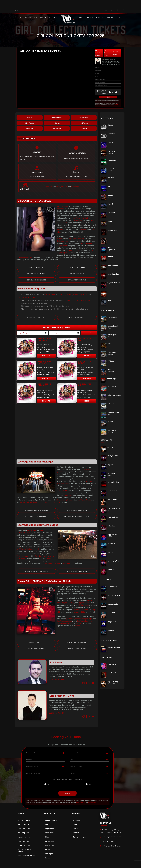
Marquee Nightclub (111, 241)
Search (89, 326)
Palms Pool (112, 397)
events (78, 618)
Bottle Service (57, 110)
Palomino (111, 519)
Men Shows (50, 838)
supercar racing (84, 596)
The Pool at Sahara (112, 424)
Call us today (84, 598)
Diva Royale (112, 665)
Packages (49, 179)
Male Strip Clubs (24, 826)
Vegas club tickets (64, 616)
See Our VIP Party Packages (77, 642)
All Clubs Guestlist (115, 45)
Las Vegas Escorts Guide (36, 260)
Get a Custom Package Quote (77, 503)
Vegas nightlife (80, 605)
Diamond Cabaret (111, 467)
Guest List (30, 110)
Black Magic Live (114, 588)
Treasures (111, 562)
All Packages (84, 110)
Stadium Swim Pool (113, 406)
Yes (112, 85)
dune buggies (50, 495)
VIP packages (50, 287)
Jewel (110, 214)
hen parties (32, 523)
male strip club (68, 556)
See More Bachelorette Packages (36, 564)
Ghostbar (111, 197)
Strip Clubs (30, 121)
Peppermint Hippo (112, 528)
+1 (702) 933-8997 (109, 834)
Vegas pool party (23, 549)
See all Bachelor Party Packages (36, 503)
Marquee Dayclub (111, 363)
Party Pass (112, 126)
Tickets (82, 10)
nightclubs (75, 179)
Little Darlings (113, 510)
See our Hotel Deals (77, 266)
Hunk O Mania (113, 605)
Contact (76, 817)
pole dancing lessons (53, 556)
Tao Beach (112, 414)
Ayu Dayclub (112, 310)
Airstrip (110, 440)
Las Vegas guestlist (65, 614)
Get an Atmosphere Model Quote (36, 509)
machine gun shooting (66, 596)
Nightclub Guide (24, 813)
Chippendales (113, 597)
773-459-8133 (56, 706)
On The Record (113, 258)
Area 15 (110, 135)
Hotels (20, 10)
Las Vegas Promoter (85, 614)
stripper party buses (64, 492)
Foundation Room (112, 189)
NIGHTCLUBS (39, 10)
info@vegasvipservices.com (112, 839)
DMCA (75, 822)
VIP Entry (84, 121)
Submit (108, 90)
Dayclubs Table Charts (26, 849)
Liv (108, 232)
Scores (110, 545)
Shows (48, 830)
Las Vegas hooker (26, 250)
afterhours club (74, 243)
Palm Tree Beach (114, 388)
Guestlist (90, 10)
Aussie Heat (112, 579)
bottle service (63, 233)
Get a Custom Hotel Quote (36, 273)
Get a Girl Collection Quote (77, 260)
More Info (46, 348)
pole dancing (77, 213)
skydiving (91, 593)
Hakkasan (111, 205)
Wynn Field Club (114, 275)
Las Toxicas (112, 492)
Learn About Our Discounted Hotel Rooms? (101, 84)
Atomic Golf (25, 495)
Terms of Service (81, 796)
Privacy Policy (103, 99)
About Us (77, 813)
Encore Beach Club (113, 320)
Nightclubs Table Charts (24, 844)
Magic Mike (112, 614)
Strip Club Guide (24, 822)
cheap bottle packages (84, 611)
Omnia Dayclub (113, 371)
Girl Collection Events (107, 45)
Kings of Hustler (114, 640)
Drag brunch (40, 549)
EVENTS (54, 10)
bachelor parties (80, 287)
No (119, 85)
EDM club (83, 222)
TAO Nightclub (113, 267)
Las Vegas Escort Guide (36, 642)
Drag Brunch (112, 657)
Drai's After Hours (112, 162)
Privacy (76, 826)
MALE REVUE (111, 10)
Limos (48, 851)
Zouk (109, 293)
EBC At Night (112, 170)
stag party (69, 488)
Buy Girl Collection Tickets (36, 310)
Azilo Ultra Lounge (111, 145)
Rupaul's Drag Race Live (113, 675)
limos (58, 179)
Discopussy (112, 153)
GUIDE (119, 10)
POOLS (47, 10)
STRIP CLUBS (100, 10)
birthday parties (66, 287)
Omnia (110, 249)
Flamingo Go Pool (112, 328)
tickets (60, 231)
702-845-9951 (56, 672)
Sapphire (111, 536)
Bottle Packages (24, 838)
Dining (48, 817)
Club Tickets (30, 116)
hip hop (60, 222)
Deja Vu (110, 457)
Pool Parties (84, 116)
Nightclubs (57, 116)
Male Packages (23, 834)
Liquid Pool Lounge (112, 346)
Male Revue (57, 121)
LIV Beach (111, 354)
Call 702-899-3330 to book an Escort (77, 509)
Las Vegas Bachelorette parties (28, 542)
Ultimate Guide (51, 813)
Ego (109, 179)
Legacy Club (112, 223)
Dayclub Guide (23, 817)
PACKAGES (29, 10)
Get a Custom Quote (36, 636)
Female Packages (24, 830)
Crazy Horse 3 (113, 448)
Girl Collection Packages (98, 45)
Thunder (111, 623)
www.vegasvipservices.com (112, 830)
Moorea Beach (113, 379)
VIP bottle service (37, 495)
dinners (64, 179)
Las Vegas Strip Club (80, 210)
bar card (79, 616)
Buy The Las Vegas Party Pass (77, 636)
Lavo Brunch (112, 336)
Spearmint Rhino (114, 554)
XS (108, 284)
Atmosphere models (82, 603)
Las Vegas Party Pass (76, 231)
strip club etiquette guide (79, 293)
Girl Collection (63, 199)
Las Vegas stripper (84, 492)
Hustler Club (112, 483)
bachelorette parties (27, 290)
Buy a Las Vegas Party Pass (77, 273)
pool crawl (70, 611)
